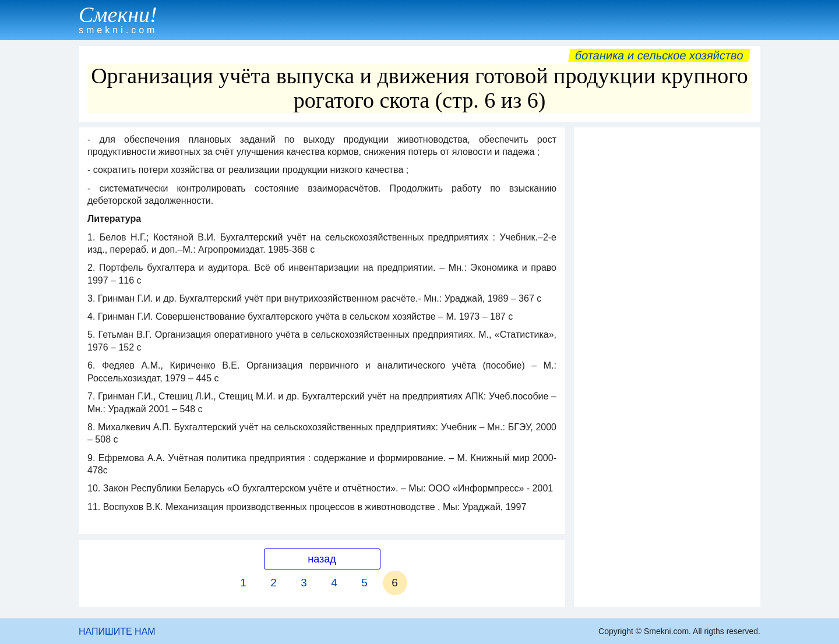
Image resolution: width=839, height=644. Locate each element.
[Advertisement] (667, 308)
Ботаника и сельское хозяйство (659, 55)
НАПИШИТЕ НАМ (117, 631)
